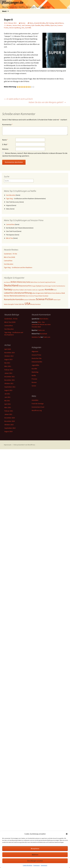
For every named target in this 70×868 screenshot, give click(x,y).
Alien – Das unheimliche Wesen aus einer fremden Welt (41, 324)
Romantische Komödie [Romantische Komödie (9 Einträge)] (13, 299)
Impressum (37, 865)
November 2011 (10, 380)
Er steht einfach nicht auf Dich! (18, 99)
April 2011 (8, 404)
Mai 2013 (7, 363)
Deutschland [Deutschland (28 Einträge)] (11, 285)
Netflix (34, 375)
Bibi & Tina (10, 238)
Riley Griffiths (46, 25)
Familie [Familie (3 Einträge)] (54, 286)
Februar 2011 (9, 411)
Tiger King (9, 199)
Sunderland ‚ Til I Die (11, 254)
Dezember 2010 (10, 418)
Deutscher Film (37, 358)
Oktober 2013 (9, 356)
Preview (34, 379)
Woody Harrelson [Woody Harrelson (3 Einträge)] (36, 304)
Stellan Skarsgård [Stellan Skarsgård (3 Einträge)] (9, 304)
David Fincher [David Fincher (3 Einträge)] (52, 282)
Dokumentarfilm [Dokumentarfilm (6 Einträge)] (25, 286)
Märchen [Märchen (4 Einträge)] (7, 296)
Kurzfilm (34, 369)
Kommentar (7, 124)
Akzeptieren (35, 849)
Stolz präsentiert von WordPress (24, 445)
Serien (34, 386)
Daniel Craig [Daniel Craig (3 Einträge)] (44, 282)
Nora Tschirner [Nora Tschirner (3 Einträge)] (30, 296)
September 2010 (10, 428)
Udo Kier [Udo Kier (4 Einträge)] (22, 304)
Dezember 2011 (10, 377)
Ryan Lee (54, 25)
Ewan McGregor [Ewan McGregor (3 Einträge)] (47, 286)
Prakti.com (41, 330)
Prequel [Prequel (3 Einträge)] (36, 296)
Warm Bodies (44, 319)
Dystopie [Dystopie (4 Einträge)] (39, 286)
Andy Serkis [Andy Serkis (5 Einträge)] (26, 282)
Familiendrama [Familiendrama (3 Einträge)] (61, 286)
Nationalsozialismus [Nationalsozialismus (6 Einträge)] (17, 296)
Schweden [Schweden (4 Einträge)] (32, 300)
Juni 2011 (7, 397)
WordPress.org (37, 410)
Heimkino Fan (36, 337)
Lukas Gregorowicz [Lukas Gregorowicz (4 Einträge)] (38, 293)
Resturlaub (44, 334)
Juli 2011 (7, 394)
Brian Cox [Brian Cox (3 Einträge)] (37, 282)
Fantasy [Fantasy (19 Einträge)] (8, 289)
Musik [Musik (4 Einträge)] (63, 293)
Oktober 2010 (9, 425)
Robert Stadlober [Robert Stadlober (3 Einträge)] (44, 296)
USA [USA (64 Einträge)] (28, 304)
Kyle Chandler (36, 25)
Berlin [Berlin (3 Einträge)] (32, 282)
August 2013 (8, 359)
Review (23, 23)
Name (5, 140)
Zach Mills (28, 28)
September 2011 (10, 387)
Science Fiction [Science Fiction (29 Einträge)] (45, 299)
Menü (4, 11)
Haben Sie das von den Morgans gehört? (47, 102)
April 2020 (8, 349)
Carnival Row (10, 224)
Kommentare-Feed (38, 407)
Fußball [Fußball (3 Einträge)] (22, 290)
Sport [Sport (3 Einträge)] (59, 300)
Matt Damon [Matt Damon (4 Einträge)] (48, 293)
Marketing (35, 372)
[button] (67, 834)
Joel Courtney (26, 25)
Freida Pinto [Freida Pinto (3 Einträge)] (16, 290)
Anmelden (35, 400)
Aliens (31, 23)
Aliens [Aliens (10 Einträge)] (20, 282)
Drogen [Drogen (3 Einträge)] (34, 286)
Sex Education (11, 195)
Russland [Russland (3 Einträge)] (26, 300)
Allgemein (35, 351)
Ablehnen (35, 855)
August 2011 (8, 390)
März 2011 (8, 407)
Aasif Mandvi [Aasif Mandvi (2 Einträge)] (7, 282)
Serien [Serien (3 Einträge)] (55, 300)
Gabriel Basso (59, 23)
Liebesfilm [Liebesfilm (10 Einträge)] (9, 293)
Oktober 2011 (9, 383)
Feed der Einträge (38, 404)
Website (5, 149)
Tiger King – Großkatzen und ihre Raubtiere (18, 267)
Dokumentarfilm (37, 362)
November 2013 (10, 353)
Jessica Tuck (17, 25)
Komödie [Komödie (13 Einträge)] (49, 289)
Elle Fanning (50, 23)
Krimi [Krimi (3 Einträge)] (55, 290)
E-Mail (5, 144)
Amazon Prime (36, 355)
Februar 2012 (9, 370)
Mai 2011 (7, 401)
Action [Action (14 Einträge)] (14, 282)
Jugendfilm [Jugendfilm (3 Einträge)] (41, 290)
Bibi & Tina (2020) (9, 257)
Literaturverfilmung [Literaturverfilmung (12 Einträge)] (23, 293)
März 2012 (8, 366)
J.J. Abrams (8, 25)
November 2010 (10, 421)
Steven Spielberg (15, 28)
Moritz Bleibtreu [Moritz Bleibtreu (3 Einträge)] (57, 293)
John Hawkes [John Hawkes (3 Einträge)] (28, 290)
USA (23, 28)
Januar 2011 (8, 414)
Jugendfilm (35, 365)
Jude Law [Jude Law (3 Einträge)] (35, 290)
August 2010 (8, 431)
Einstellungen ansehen (35, 861)
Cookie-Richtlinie (28, 865)
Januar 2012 (8, 373)
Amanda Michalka (40, 23)
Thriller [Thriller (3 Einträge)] (16, 304)
